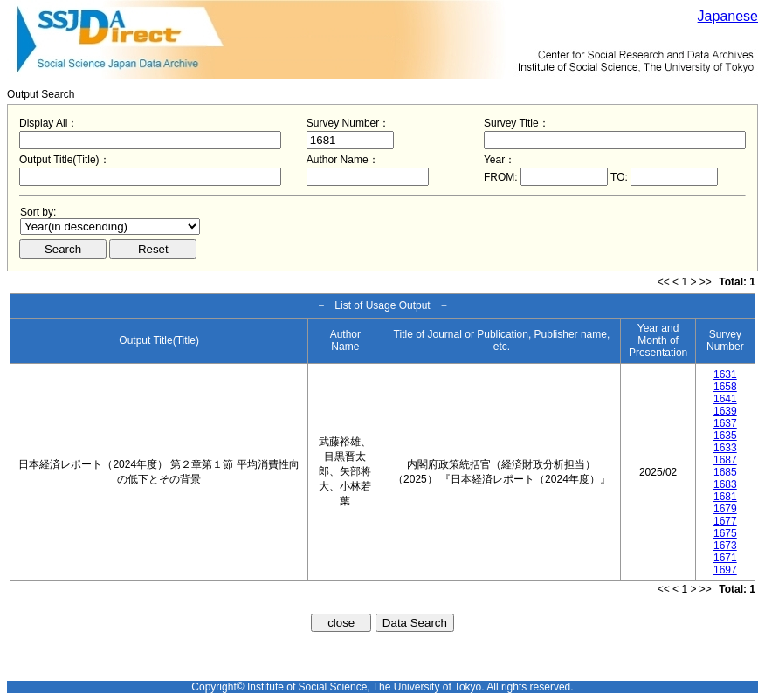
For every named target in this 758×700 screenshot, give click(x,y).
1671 (725, 558)
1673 (725, 546)
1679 (725, 509)
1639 (725, 411)
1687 (725, 460)
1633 (725, 448)
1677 (725, 521)
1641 (725, 399)
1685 (725, 472)
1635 (725, 436)
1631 (725, 374)
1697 (725, 570)
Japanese (728, 16)
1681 (725, 497)
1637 (725, 423)
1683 (725, 484)
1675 (725, 533)
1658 (725, 387)
